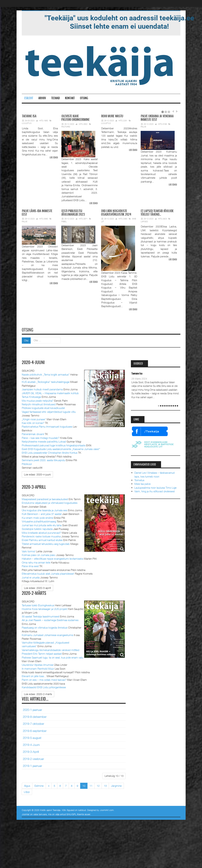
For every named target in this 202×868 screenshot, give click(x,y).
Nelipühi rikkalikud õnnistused (39, 404)
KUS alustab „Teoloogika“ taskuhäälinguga (46, 381)
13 (105, 785)
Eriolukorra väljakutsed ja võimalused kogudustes (50, 502)
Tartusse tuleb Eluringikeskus (38, 605)
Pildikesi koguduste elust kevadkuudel (43, 407)
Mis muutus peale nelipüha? (38, 400)
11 (91, 785)
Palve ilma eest (30, 566)
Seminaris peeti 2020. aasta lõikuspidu (43, 460)
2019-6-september (35, 730)
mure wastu (112, 116)
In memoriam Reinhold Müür (38, 668)
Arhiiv (42, 98)
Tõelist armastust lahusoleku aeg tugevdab (46, 543)
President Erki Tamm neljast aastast (42, 653)
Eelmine (39, 785)
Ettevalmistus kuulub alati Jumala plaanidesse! (48, 573)
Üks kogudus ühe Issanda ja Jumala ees (45, 510)
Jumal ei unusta (31, 577)
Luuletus (27, 123)
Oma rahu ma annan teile (36, 562)
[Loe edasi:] (37, 474)
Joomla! (26, 814)
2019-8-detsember (35, 716)
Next (176, 111)
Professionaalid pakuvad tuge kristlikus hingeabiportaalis (54, 445)
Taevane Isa (137, 373)
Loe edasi (54, 158)
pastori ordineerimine (75, 118)
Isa (29, 116)
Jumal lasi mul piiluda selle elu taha (42, 524)
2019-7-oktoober (33, 723)
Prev (173, 111)
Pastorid (66, 127)
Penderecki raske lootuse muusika (41, 536)
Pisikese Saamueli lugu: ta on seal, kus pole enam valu (52, 657)
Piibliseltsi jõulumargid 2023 (73, 213)
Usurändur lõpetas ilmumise (38, 664)
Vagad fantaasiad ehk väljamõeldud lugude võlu (49, 411)
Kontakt (70, 98)
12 (98, 785)
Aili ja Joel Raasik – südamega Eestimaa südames (50, 619)
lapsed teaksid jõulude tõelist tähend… (157, 213)
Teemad (56, 98)
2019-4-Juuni (31, 744)
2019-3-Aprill (31, 751)
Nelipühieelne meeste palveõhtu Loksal (44, 441)
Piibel (64, 221)
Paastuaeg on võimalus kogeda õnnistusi (45, 627)
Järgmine (116, 785)
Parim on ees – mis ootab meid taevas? (44, 679)
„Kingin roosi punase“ (34, 419)
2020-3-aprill (34, 487)
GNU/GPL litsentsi (75, 814)
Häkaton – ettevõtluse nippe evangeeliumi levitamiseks (53, 558)
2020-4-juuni (34, 362)
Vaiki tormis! (29, 551)
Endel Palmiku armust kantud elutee (42, 539)
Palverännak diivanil (33, 433)
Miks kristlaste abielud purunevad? (41, 532)
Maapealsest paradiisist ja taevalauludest (45, 498)
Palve (143, 127)
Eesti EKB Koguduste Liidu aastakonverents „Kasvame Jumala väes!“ (61, 448)
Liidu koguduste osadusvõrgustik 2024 (116, 213)
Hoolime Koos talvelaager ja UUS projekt (45, 608)
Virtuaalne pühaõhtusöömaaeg (39, 521)
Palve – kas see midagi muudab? (41, 437)
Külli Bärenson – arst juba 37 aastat (42, 513)
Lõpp (27, 791)
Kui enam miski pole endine (37, 517)
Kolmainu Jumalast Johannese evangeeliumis (47, 634)
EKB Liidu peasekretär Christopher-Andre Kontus (50, 452)
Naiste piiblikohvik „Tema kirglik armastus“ (46, 374)
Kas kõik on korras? (33, 422)
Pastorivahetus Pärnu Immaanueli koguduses (47, 426)
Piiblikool (27, 463)
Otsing (84, 98)
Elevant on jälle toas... (34, 675)
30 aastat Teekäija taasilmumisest (41, 616)
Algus (27, 785)
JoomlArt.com (107, 810)
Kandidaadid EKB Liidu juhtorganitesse (44, 686)
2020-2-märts (34, 593)
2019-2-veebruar (33, 758)
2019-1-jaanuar (32, 765)
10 (84, 785)
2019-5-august (32, 737)
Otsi (26, 340)
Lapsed (144, 221)
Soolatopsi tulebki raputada (37, 528)
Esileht (29, 98)
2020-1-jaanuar (32, 709)
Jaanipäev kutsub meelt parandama (42, 389)
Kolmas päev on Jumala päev (39, 554)
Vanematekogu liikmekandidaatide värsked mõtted (51, 649)
